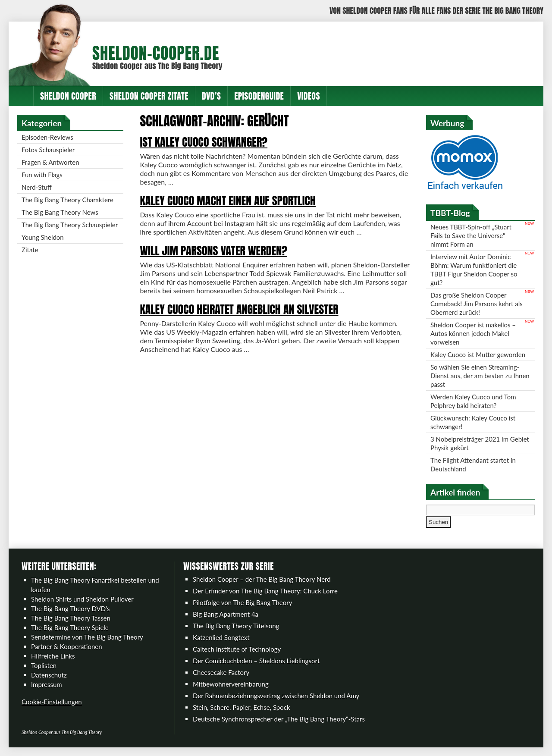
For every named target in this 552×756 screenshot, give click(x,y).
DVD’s (211, 96)
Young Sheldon (43, 237)
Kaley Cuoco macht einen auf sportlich (227, 201)
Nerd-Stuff (37, 187)
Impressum (47, 684)
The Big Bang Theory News (60, 212)
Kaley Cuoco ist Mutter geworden (478, 354)
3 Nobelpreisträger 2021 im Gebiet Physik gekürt (480, 443)
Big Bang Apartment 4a (226, 614)
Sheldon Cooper (68, 96)
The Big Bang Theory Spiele (70, 627)
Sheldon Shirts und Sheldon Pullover (82, 599)
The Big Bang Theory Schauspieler (70, 225)
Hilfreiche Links (53, 656)
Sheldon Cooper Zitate (149, 96)
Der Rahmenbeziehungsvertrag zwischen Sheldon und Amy (276, 696)
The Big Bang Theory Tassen (71, 618)
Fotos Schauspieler (48, 150)
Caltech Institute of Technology (237, 649)
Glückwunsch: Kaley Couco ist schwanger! (473, 422)
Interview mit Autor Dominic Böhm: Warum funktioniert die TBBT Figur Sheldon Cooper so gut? (474, 270)
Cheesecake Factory (221, 672)
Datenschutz (49, 675)
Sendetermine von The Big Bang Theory (87, 637)
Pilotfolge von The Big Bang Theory (242, 602)
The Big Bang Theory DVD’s (70, 609)
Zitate (30, 250)
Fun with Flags (42, 175)
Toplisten (44, 665)
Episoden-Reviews (47, 137)
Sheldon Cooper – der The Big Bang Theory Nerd (262, 579)
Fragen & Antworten (50, 162)
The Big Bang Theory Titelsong (236, 626)
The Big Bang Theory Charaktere (67, 200)
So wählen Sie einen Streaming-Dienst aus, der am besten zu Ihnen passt (480, 376)
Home (21, 96)
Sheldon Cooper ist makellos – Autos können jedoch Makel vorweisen (473, 333)
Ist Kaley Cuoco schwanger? (204, 142)
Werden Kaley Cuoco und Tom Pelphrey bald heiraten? (473, 401)
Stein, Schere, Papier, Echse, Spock (241, 707)
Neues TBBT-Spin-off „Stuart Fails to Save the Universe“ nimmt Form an (471, 235)
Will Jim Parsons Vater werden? (213, 251)
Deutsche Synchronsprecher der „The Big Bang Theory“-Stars (279, 719)
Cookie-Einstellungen (52, 702)
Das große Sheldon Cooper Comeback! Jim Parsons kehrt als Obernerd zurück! (477, 304)
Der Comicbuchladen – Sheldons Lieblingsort (256, 661)
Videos (309, 96)
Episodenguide (259, 96)
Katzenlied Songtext (221, 637)
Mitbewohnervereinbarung (231, 684)
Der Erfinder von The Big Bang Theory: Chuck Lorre (265, 591)
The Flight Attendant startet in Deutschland (473, 464)
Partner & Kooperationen (67, 646)
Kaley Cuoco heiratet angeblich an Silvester (239, 309)
